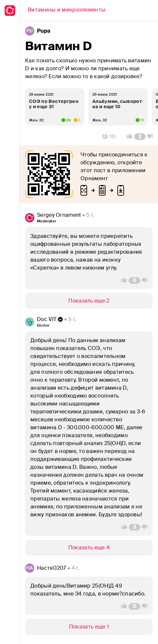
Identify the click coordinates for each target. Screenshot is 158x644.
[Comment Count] (140, 137)
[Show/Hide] (89, 301)
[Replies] (109, 137)
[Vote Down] (152, 137)
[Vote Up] (128, 137)
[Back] (66, 11)
